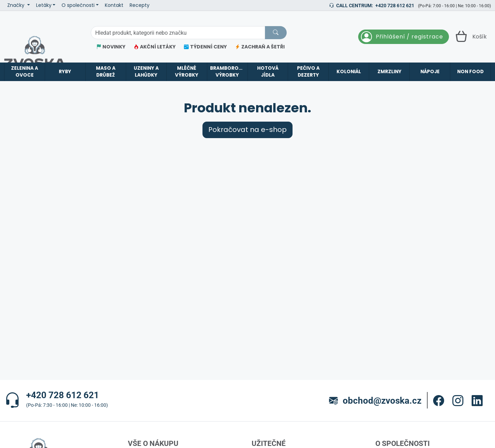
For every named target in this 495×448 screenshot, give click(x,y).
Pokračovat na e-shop (247, 130)
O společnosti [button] (78, 5)
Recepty (140, 5)
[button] (439, 401)
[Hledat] (276, 33)
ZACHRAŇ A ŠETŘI (260, 47)
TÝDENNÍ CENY (205, 47)
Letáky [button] (44, 5)
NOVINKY (111, 47)
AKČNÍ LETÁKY (155, 47)
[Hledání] (178, 33)
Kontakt (114, 5)
